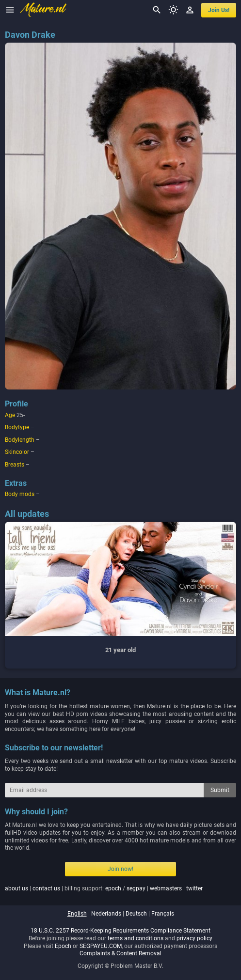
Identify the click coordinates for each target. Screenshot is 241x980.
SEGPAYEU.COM (101, 946)
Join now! (120, 869)
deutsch (136, 914)
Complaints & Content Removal (120, 953)
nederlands (106, 914)
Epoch (63, 946)
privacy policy (194, 938)
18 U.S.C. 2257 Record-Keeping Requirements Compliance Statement (120, 931)
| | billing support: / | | (104, 888)
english (77, 914)
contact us (46, 888)
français (163, 914)
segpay (136, 888)
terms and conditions (136, 938)
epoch (113, 888)
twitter (194, 888)
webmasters (166, 888)
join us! (219, 10)
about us (16, 888)
